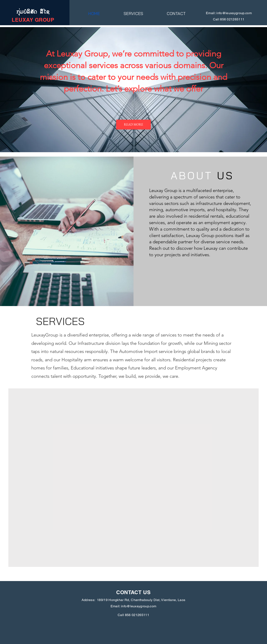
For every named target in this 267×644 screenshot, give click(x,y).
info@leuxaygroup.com (234, 13)
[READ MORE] (133, 125)
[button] (133, 14)
